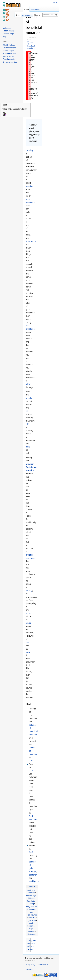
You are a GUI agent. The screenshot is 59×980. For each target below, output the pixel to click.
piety (28, 652)
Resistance (32, 934)
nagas (28, 613)
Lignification (31, 920)
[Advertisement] (45, 57)
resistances (31, 241)
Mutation (31, 931)
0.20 (31, 761)
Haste (31, 912)
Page (26, 9)
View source (27, 15)
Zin (27, 642)
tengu (28, 623)
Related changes (9, 48)
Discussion (35, 9)
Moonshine (31, 926)
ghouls (29, 398)
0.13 (31, 852)
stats (28, 447)
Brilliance (31, 898)
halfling (29, 590)
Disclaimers (29, 970)
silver (28, 384)
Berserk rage (31, 896)
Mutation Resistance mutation (31, 467)
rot (27, 411)
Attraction (31, 893)
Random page (8, 34)
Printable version (9, 53)
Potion (31, 949)
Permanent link (9, 56)
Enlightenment (32, 907)
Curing (31, 904)
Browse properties (10, 62)
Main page (7, 28)
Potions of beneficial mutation (31, 45)
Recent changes (9, 31)
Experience (32, 909)
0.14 (31, 816)
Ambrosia (31, 890)
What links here (9, 45)
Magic (31, 923)
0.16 (31, 771)
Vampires (33, 819)
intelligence (34, 881)
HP (27, 424)
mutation (30, 186)
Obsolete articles (31, 945)
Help (5, 37)
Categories (32, 941)
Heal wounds (32, 915)
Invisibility (32, 918)
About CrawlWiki (43, 965)
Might (31, 929)
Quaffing (30, 150)
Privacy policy (30, 965)
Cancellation (31, 901)
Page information (9, 59)
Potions (32, 886)
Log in (55, 2)
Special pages (8, 51)
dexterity (33, 875)
